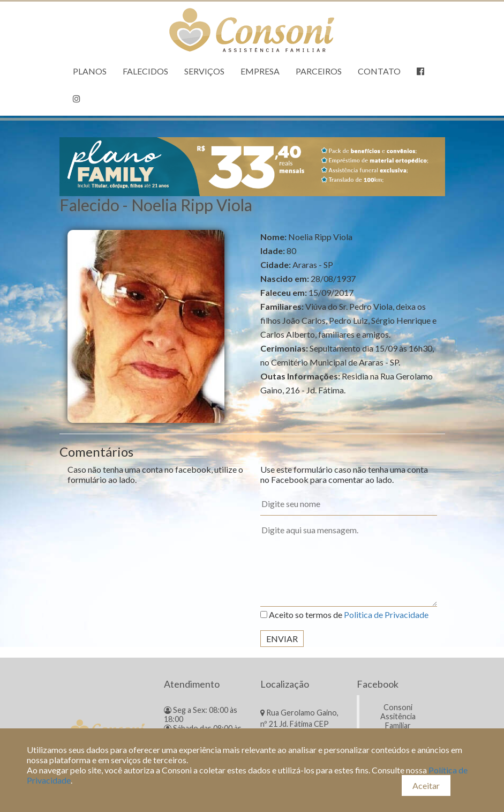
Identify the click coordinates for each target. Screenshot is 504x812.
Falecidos (145, 71)
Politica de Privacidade (386, 614)
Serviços (204, 71)
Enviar (282, 639)
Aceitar (426, 785)
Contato (379, 71)
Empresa (260, 71)
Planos (90, 71)
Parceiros (319, 71)
